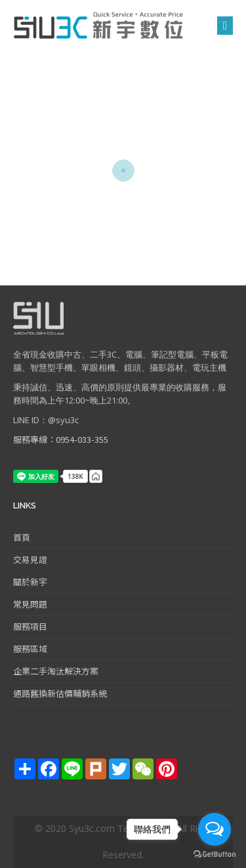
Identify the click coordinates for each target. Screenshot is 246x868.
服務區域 (30, 649)
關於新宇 (30, 582)
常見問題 (30, 604)
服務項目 (30, 626)
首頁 (22, 537)
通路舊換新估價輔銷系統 (60, 693)
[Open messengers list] (215, 829)
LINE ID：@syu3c (46, 420)
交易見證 (30, 559)
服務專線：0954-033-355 (61, 439)
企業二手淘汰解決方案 (56, 671)
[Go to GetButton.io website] (215, 855)
